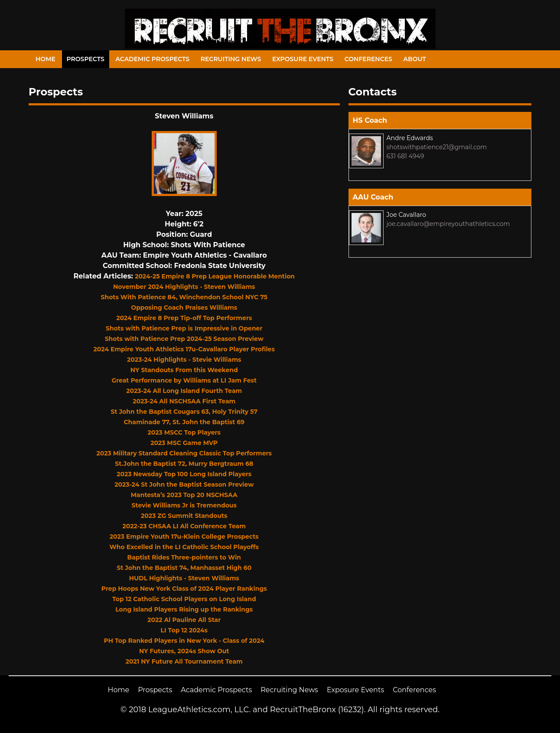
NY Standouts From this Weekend (184, 370)
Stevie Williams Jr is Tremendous (184, 505)
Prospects (86, 59)
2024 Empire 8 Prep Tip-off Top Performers (184, 318)
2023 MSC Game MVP (184, 443)
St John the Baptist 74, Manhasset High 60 (184, 568)
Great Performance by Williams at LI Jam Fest (184, 380)
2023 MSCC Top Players (184, 432)
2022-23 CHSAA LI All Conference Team (184, 526)
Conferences (368, 59)
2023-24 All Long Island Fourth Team (184, 391)
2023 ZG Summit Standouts (184, 516)
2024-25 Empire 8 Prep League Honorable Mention (215, 276)
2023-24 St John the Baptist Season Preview (184, 484)
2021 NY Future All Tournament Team (184, 661)
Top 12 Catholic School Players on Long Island (184, 599)
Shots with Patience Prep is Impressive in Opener (184, 328)
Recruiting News (231, 59)
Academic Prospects (152, 59)
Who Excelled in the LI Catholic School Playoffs (184, 547)
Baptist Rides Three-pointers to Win (184, 557)
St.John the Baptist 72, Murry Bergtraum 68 (184, 464)
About (415, 59)
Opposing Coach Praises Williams (184, 308)
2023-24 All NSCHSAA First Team (184, 401)
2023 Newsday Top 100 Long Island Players (184, 474)
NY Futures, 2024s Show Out (184, 651)
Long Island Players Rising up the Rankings (184, 609)
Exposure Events (303, 59)
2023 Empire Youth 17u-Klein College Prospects (184, 537)
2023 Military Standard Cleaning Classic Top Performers (184, 453)
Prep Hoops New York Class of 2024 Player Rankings (184, 589)
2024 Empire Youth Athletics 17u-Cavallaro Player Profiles (184, 349)
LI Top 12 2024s (184, 630)
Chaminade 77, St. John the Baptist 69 (184, 422)
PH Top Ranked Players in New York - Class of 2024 (184, 641)
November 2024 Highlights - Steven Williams (184, 287)
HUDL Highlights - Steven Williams (184, 578)
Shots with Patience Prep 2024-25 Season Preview (184, 339)
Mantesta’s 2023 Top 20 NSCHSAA (184, 495)
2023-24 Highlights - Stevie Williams (184, 360)
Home (46, 59)
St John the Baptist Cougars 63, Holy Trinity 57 (184, 412)
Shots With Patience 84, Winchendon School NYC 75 (184, 297)
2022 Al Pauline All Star (184, 620)
